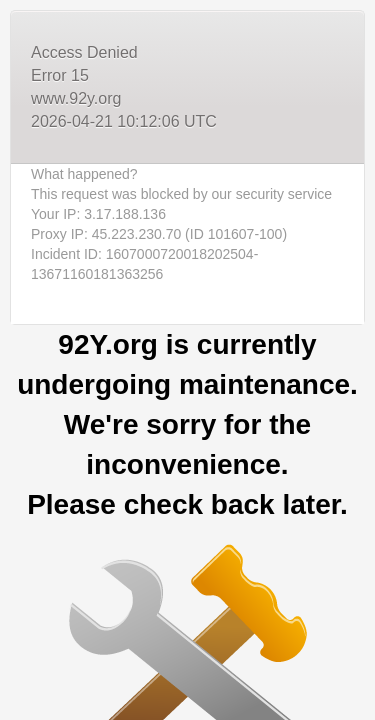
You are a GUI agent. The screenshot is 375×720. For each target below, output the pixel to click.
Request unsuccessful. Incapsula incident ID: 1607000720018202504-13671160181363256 (187, 360)
